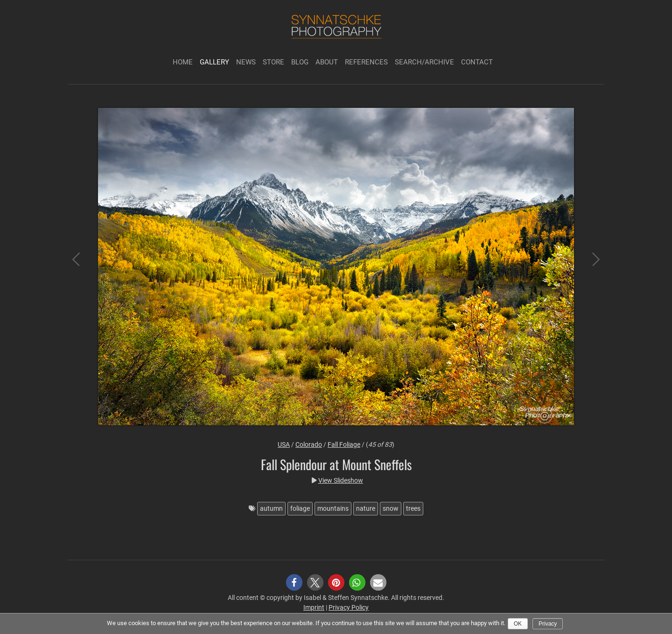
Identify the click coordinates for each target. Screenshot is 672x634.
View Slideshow (341, 480)
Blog (300, 62)
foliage (300, 508)
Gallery (214, 62)
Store (273, 62)
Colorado (309, 444)
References (366, 62)
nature (366, 508)
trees (413, 508)
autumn (271, 508)
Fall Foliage (344, 444)
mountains (333, 508)
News (246, 62)
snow (391, 508)
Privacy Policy (349, 607)
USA (284, 444)
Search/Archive (424, 62)
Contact (477, 62)
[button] (294, 582)
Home (183, 62)
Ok (518, 624)
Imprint (314, 607)
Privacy (548, 624)
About (327, 62)
